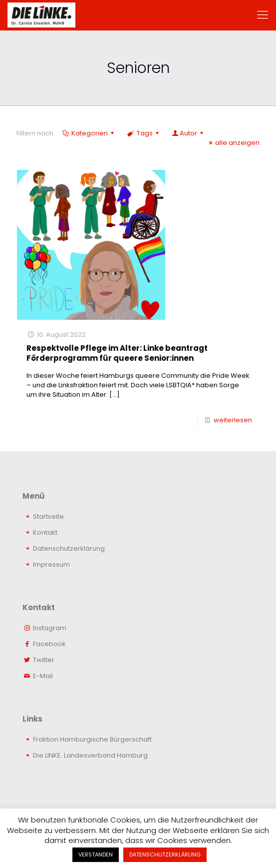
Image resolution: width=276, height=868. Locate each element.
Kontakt (45, 532)
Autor (188, 133)
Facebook (49, 644)
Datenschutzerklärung (69, 548)
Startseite (48, 516)
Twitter (44, 660)
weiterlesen (233, 420)
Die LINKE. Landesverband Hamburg (90, 755)
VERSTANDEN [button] (96, 855)
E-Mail (43, 676)
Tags (143, 133)
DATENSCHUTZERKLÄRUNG (165, 855)
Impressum (51, 564)
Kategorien (89, 133)
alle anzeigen (233, 143)
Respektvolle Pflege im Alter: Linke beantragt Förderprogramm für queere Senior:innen (117, 353)
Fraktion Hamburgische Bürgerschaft (92, 739)
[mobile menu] (263, 15)
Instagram (50, 628)
